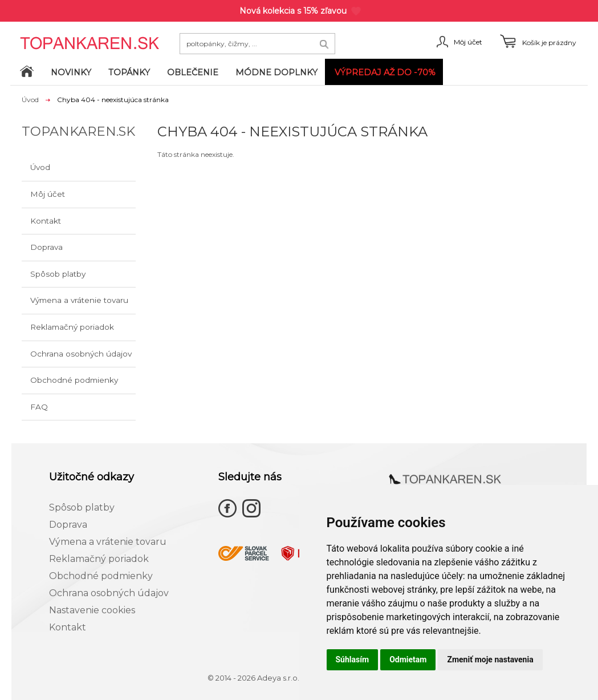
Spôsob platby (58, 274)
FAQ (39, 407)
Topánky (129, 72)
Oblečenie (193, 72)
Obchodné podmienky (74, 380)
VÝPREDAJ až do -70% (385, 72)
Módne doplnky (276, 72)
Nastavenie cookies (92, 610)
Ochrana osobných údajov (81, 354)
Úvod (30, 100)
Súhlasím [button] (353, 659)
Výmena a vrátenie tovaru (79, 300)
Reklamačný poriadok (72, 327)
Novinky (71, 72)
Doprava (46, 247)
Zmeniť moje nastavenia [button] (490, 659)
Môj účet (48, 194)
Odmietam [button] (408, 659)
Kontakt (46, 221)
